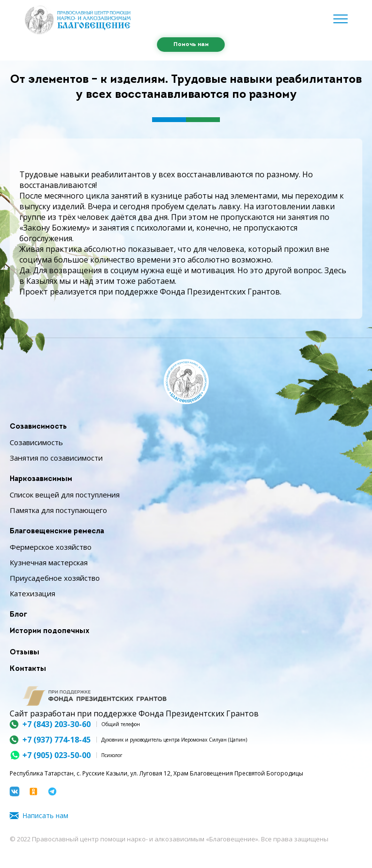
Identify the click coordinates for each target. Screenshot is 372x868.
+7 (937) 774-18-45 (56, 740)
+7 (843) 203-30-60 (56, 724)
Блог (18, 615)
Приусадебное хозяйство (55, 578)
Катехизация (32, 593)
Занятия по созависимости (56, 458)
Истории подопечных (50, 631)
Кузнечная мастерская (49, 562)
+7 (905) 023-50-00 (56, 755)
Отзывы (24, 653)
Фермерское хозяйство (51, 547)
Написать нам (45, 815)
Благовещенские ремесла (57, 532)
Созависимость (38, 427)
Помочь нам (191, 45)
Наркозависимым (41, 479)
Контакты (28, 669)
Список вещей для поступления (65, 495)
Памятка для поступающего (58, 510)
